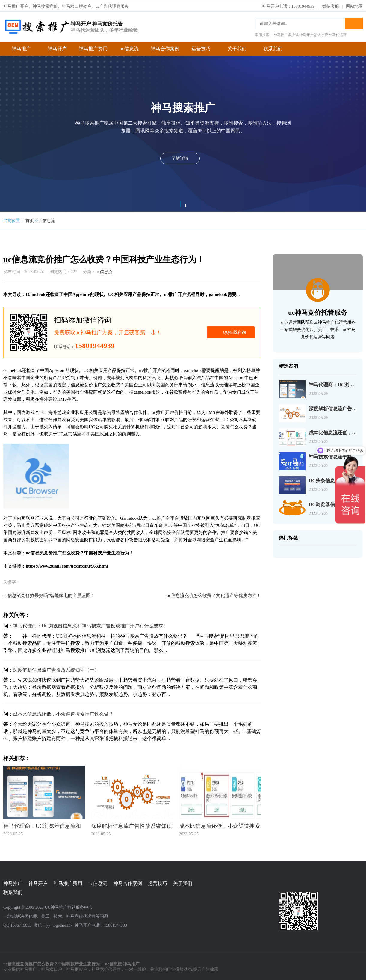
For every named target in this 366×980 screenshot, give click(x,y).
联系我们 (273, 47)
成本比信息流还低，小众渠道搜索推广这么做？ (63, 713)
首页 (30, 219)
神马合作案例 (165, 47)
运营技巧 (201, 47)
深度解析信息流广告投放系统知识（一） (56, 669)
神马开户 (57, 47)
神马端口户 (52, 968)
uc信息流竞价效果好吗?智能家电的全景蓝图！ (49, 594)
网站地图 (354, 5)
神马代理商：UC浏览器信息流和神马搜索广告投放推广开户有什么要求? (89, 625)
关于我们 (237, 47)
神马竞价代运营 (106, 968)
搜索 (354, 22)
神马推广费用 (93, 47)
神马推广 (21, 47)
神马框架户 (77, 968)
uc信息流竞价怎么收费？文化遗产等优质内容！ (214, 594)
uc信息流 (129, 47)
